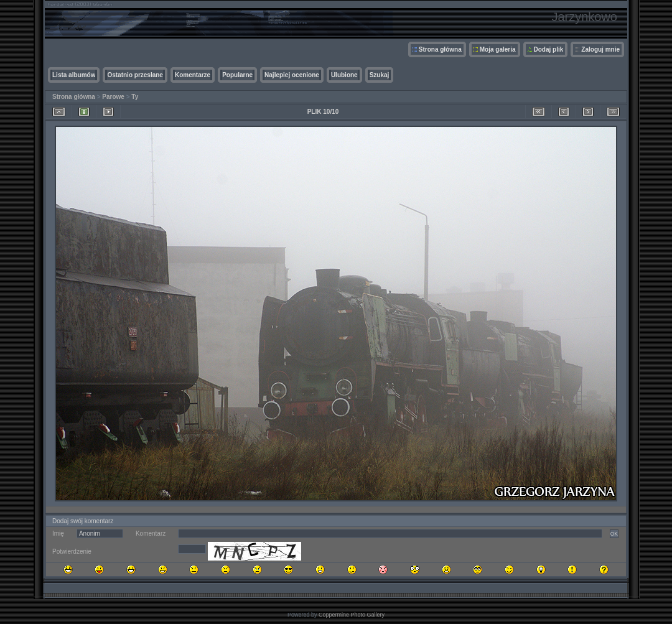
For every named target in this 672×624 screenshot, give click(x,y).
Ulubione (344, 75)
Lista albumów (74, 75)
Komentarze (193, 75)
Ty (135, 97)
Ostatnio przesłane (135, 75)
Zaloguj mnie (600, 49)
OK (614, 534)
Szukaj (380, 75)
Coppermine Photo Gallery (352, 615)
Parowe (113, 97)
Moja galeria (498, 49)
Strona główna (440, 49)
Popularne (237, 75)
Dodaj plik (549, 49)
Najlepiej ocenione (292, 75)
